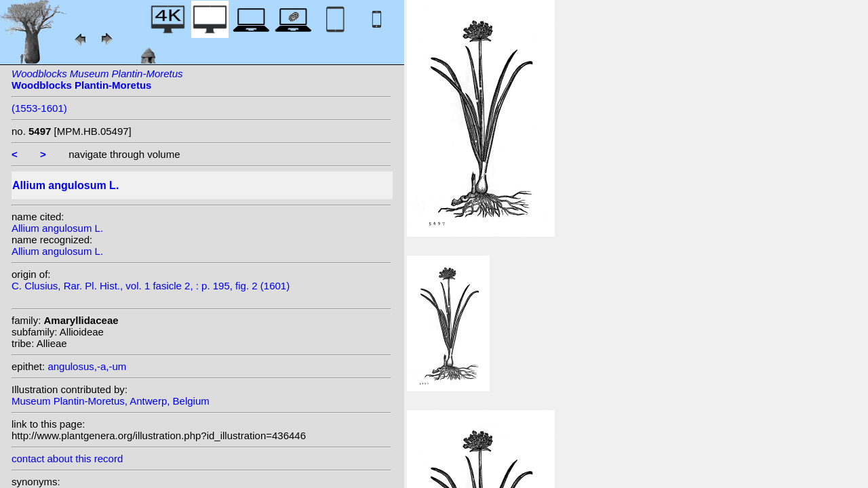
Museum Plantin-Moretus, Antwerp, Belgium (111, 401)
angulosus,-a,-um (87, 366)
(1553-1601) (39, 108)
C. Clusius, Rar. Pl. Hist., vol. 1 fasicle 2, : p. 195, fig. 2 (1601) (151, 286)
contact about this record (67, 459)
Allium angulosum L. (57, 228)
